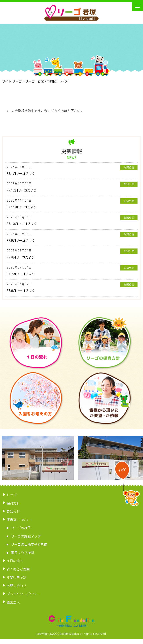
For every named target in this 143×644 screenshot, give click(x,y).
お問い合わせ (16, 586)
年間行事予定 (16, 577)
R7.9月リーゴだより (21, 240)
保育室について (18, 520)
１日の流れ (15, 561)
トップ (12, 495)
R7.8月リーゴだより (21, 257)
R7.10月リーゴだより (22, 224)
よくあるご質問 (18, 569)
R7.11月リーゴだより (22, 207)
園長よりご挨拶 (23, 553)
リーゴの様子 (21, 528)
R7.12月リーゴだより (22, 190)
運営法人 (13, 602)
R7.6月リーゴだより (21, 291)
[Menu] (138, 6)
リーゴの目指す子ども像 (29, 544)
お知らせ (13, 511)
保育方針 (13, 503)
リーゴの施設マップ (26, 536)
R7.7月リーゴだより (21, 274)
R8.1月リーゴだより (21, 174)
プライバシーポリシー (23, 594)
